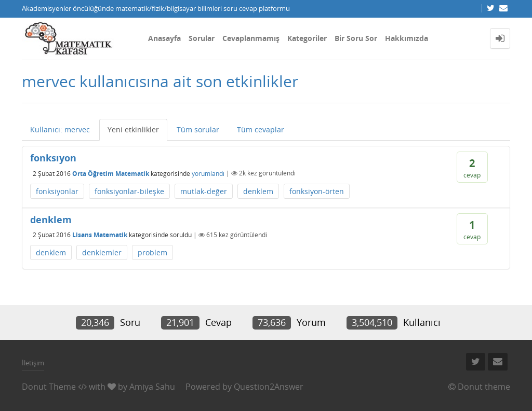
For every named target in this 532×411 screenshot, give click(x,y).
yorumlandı (208, 173)
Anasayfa (164, 38)
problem (152, 252)
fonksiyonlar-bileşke (129, 191)
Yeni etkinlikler (133, 129)
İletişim (33, 363)
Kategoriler (307, 38)
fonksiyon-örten (317, 191)
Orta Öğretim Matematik (111, 173)
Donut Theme (49, 387)
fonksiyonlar (57, 191)
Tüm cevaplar (261, 129)
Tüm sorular (198, 129)
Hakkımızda (407, 38)
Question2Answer (269, 387)
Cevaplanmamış (251, 38)
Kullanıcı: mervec (60, 129)
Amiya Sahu (152, 387)
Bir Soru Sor (356, 38)
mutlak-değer (204, 191)
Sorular (202, 38)
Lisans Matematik (100, 235)
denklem (258, 191)
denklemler (102, 252)
